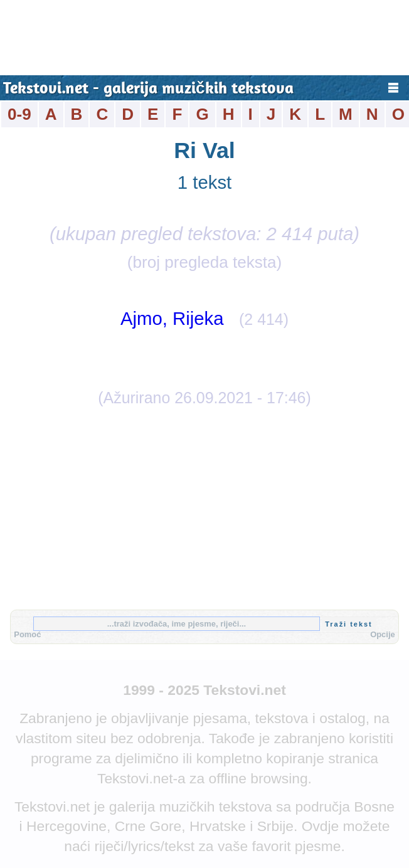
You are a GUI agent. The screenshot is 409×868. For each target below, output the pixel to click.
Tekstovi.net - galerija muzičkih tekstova (148, 89)
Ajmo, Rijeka (172, 318)
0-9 (19, 114)
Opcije (383, 634)
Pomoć (27, 634)
